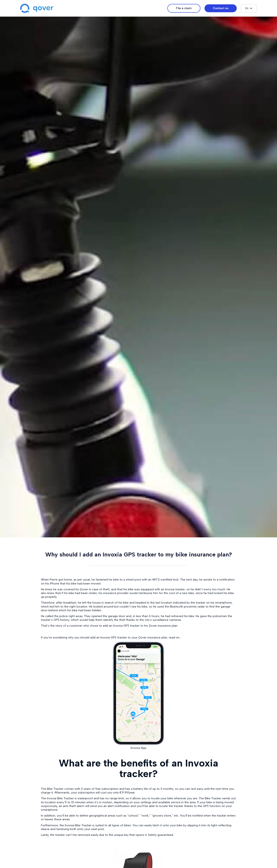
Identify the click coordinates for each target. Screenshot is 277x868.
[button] (249, 8)
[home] (94, 8)
